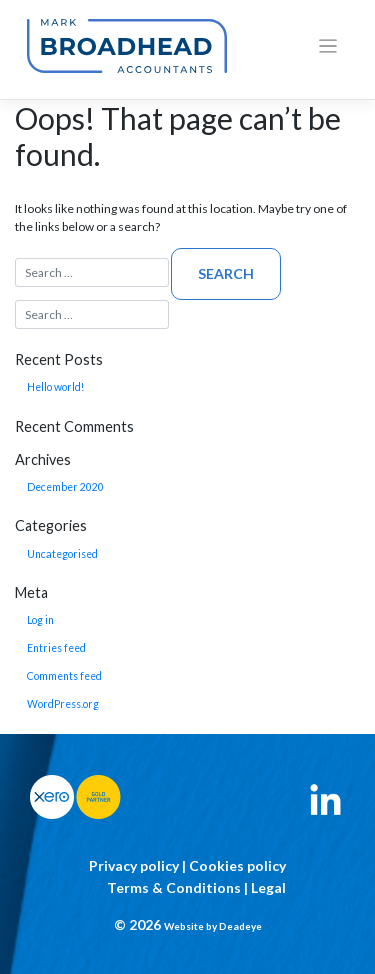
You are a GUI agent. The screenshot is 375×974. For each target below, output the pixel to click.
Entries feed (56, 648)
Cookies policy (237, 865)
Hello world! (55, 387)
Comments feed (64, 676)
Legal (268, 887)
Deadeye (240, 926)
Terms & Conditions (174, 887)
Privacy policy (134, 865)
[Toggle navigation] (328, 46)
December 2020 (65, 487)
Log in (40, 620)
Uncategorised (62, 554)
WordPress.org (63, 704)
